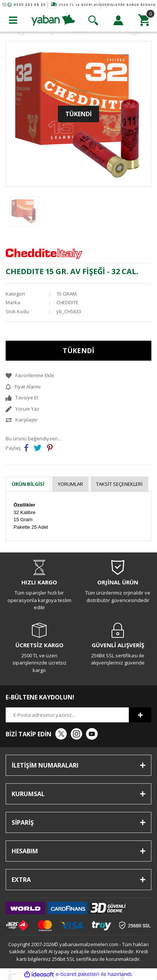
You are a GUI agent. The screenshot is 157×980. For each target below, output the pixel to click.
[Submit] (140, 715)
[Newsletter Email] (67, 715)
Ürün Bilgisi (28, 484)
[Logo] (53, 20)
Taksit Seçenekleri (119, 484)
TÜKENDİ (78, 350)
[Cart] (144, 20)
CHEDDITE (67, 302)
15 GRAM (66, 294)
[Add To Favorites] (78, 376)
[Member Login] (118, 20)
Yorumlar (70, 484)
